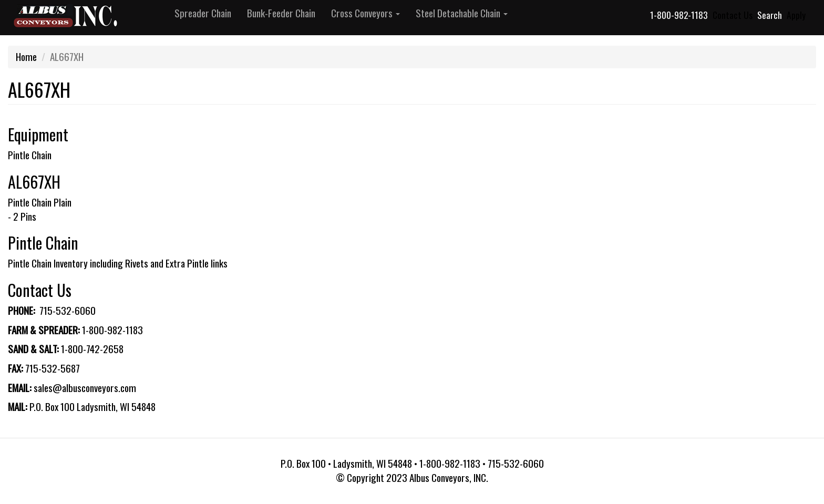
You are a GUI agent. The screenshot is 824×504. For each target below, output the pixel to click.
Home (26, 56)
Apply (796, 15)
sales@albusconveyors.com (85, 388)
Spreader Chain (203, 13)
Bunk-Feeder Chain (281, 13)
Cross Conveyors (365, 13)
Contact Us (733, 15)
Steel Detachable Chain (462, 13)
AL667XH (34, 182)
